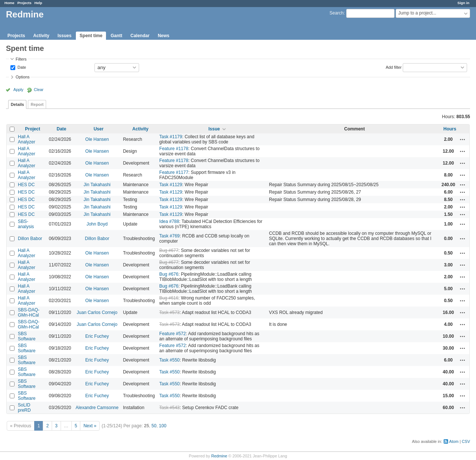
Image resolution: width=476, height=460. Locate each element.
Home (9, 3)
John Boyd (97, 224)
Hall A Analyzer (27, 139)
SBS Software (27, 336)
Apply (18, 90)
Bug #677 (169, 250)
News (163, 36)
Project (33, 129)
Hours (450, 129)
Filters (21, 59)
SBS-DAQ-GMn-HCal (29, 312)
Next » (90, 426)
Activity (41, 36)
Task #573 (169, 312)
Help (38, 3)
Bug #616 (169, 298)
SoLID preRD (24, 408)
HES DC (26, 185)
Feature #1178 (174, 149)
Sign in (463, 3)
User (99, 129)
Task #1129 (171, 185)
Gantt (116, 36)
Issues (65, 36)
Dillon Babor (30, 239)
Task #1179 (171, 137)
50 (154, 426)
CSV (466, 441)
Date (21, 67)
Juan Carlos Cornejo (97, 312)
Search (337, 13)
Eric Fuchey (97, 336)
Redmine (219, 456)
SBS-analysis (26, 224)
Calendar (140, 36)
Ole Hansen (97, 139)
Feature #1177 (174, 172)
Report (37, 104)
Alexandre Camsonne (97, 408)
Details (17, 104)
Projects (25, 3)
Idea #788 (169, 221)
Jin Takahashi (97, 185)
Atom (454, 441)
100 (163, 426)
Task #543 (169, 408)
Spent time (91, 36)
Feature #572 (172, 334)
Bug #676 (169, 274)
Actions (463, 139)
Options (22, 77)
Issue (214, 129)
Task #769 (169, 236)
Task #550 (169, 360)
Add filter (394, 67)
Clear (39, 90)
